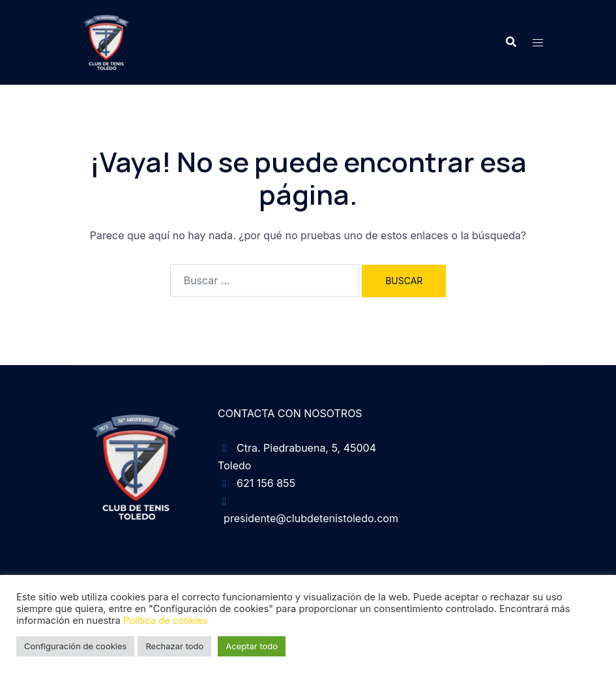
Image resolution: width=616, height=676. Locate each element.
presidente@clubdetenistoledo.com (311, 518)
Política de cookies (166, 621)
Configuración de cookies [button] (75, 646)
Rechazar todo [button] (174, 646)
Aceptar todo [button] (252, 646)
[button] (510, 42)
